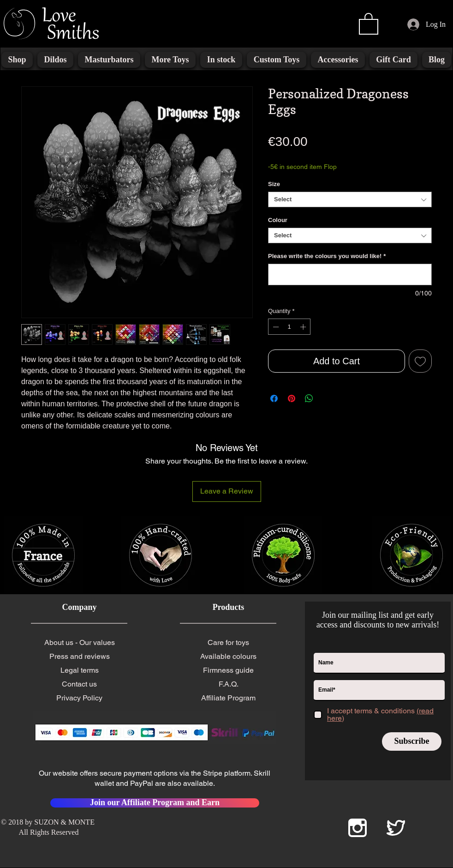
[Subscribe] (412, 741)
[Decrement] (275, 327)
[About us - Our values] (79, 643)
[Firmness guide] (228, 670)
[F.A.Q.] (228, 684)
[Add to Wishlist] (420, 361)
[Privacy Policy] (79, 698)
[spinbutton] (289, 327)
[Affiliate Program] (228, 698)
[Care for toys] (228, 643)
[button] (369, 23)
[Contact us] (79, 684)
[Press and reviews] (79, 657)
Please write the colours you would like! (327, 256)
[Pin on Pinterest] (292, 398)
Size (274, 184)
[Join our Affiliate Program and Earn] (155, 803)
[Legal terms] (79, 670)
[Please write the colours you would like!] (350, 274)
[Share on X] (327, 398)
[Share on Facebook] (274, 398)
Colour (278, 220)
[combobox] (350, 199)
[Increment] (304, 327)
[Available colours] (228, 657)
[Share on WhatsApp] (309, 398)
